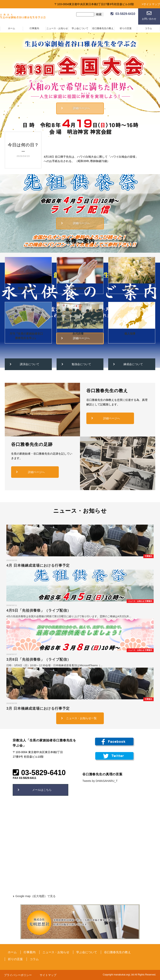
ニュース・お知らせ (57, 28)
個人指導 (130, 334)
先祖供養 (130, 288)
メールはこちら (42, 790)
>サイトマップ (151, 4)
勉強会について (81, 364)
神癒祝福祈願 (78, 288)
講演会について (30, 364)
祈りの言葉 (126, 28)
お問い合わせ (149, 19)
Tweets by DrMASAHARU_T (100, 781)
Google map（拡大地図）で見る (35, 896)
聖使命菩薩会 (26, 288)
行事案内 (34, 28)
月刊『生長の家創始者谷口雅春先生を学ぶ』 (26, 336)
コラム (148, 28)
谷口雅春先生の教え (103, 28)
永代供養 (78, 334)
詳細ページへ (81, 108)
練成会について (133, 364)
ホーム (12, 28)
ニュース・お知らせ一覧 (81, 718)
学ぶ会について (80, 28)
